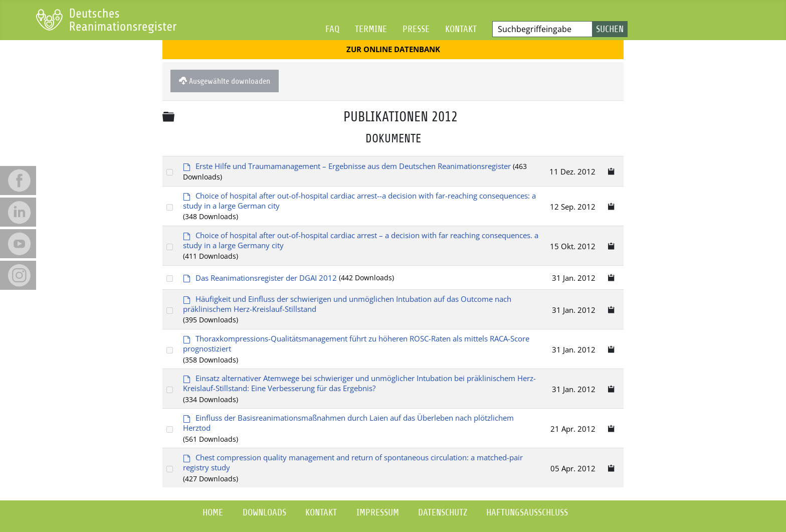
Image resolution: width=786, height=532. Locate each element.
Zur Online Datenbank (393, 49)
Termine (371, 29)
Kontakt (461, 29)
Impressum (378, 512)
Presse (416, 29)
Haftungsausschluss (527, 512)
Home (213, 512)
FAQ (332, 29)
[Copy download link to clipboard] (612, 171)
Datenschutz (443, 512)
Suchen (610, 29)
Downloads (264, 512)
